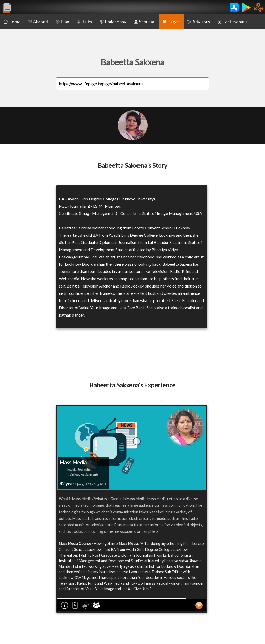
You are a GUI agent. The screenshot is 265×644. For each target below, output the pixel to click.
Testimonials (233, 22)
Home (12, 22)
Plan (62, 22)
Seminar (144, 22)
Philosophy (113, 22)
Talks (84, 22)
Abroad (38, 22)
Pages (171, 22)
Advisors (199, 22)
